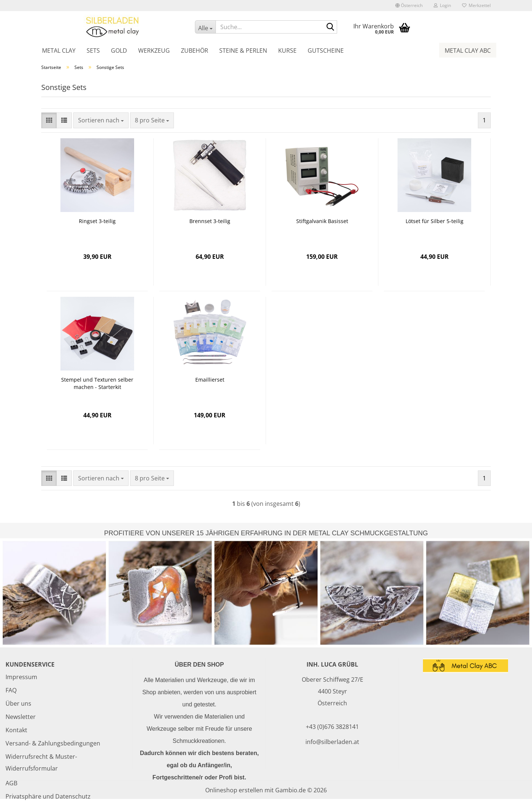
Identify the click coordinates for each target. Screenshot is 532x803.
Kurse (287, 51)
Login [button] (442, 5)
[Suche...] (205, 27)
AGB (11, 783)
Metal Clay (59, 51)
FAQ (11, 690)
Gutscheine (326, 51)
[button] (409, 6)
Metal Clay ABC (468, 51)
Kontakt (16, 730)
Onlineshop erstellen (234, 790)
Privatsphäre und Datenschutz (48, 796)
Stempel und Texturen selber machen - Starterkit (97, 383)
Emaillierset (210, 380)
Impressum (21, 677)
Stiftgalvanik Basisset (322, 221)
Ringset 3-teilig (97, 221)
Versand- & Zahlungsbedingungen (53, 743)
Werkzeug (154, 51)
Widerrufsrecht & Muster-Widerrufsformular (41, 762)
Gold (119, 51)
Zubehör (195, 51)
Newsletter (21, 717)
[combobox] (101, 120)
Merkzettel (476, 5)
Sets (93, 51)
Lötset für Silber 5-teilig (435, 221)
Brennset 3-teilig (210, 221)
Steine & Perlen (243, 51)
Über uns (18, 703)
